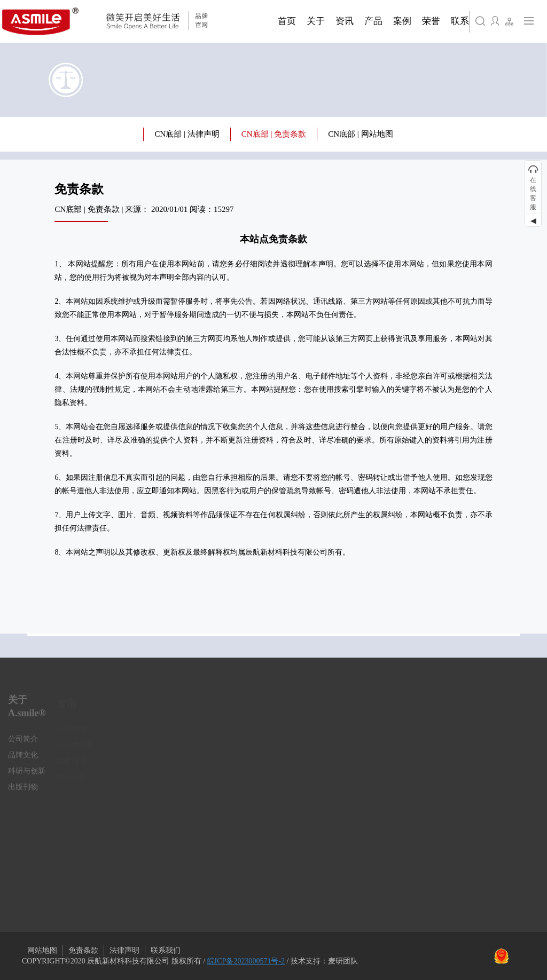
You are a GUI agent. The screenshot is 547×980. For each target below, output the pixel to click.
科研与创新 (27, 775)
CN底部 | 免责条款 (274, 134)
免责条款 (83, 950)
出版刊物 (23, 791)
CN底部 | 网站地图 (360, 134)
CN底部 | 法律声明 (187, 134)
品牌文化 (23, 759)
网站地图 (42, 950)
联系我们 (166, 950)
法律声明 (124, 950)
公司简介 (23, 743)
